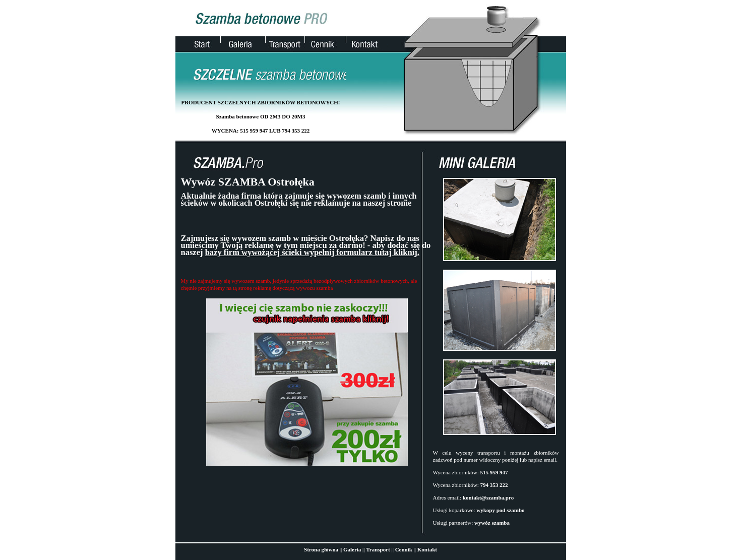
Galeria (352, 549)
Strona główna (321, 549)
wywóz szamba (492, 523)
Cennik (404, 549)
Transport (378, 549)
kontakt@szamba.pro (488, 497)
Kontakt (427, 549)
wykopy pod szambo (500, 510)
